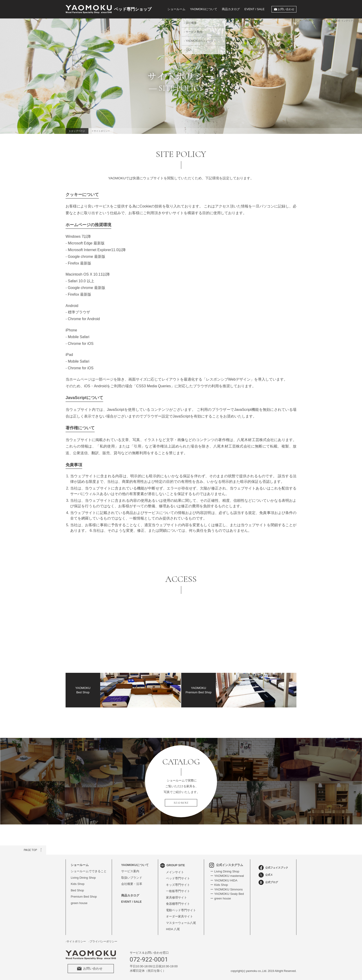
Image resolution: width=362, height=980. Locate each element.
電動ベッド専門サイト (181, 910)
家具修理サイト (176, 897)
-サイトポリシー (76, 941)
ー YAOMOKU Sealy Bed (227, 894)
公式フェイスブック (273, 868)
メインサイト (175, 872)
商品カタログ (231, 9)
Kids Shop (77, 884)
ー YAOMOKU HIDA (224, 880)
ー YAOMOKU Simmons (226, 889)
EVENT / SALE (255, 9)
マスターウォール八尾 (181, 923)
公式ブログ (268, 882)
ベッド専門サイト (178, 878)
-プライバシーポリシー (103, 941)
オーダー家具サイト (179, 916)
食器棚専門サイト (178, 904)
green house (79, 903)
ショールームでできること (89, 871)
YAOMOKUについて (135, 865)
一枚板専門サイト (178, 891)
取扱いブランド (132, 878)
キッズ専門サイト (178, 885)
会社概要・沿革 (132, 884)
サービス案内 (130, 871)
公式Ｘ (266, 875)
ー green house (221, 898)
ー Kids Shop (219, 885)
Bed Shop (77, 890)
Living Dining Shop (83, 878)
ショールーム (176, 9)
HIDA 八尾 (173, 929)
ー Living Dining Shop (225, 871)
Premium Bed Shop (84, 897)
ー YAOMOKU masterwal (227, 876)
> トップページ (77, 131)
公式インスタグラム (226, 865)
